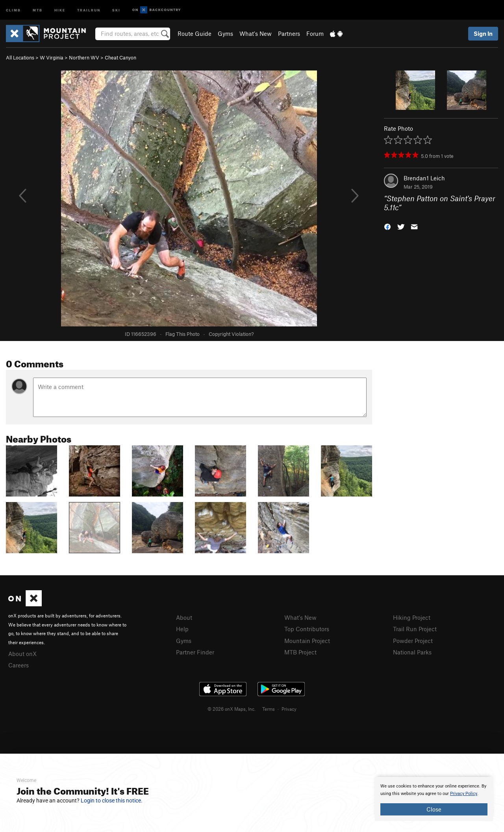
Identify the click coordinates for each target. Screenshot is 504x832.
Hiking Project (412, 617)
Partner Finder (195, 652)
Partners (289, 33)
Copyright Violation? (231, 334)
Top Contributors (307, 629)
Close (434, 809)
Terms (269, 709)
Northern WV (84, 57)
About (184, 617)
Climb (13, 10)
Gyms (225, 33)
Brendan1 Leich (424, 178)
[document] (434, 799)
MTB (38, 10)
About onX (22, 654)
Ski (116, 10)
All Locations (20, 57)
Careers (19, 665)
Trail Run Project (415, 629)
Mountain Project (307, 641)
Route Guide (195, 33)
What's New (256, 33)
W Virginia (52, 57)
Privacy (289, 709)
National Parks (412, 652)
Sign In (483, 33)
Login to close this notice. (112, 800)
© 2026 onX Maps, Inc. (232, 709)
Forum (315, 33)
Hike (60, 10)
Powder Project (413, 641)
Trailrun (89, 10)
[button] (387, 226)
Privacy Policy (464, 794)
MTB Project (300, 652)
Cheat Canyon (120, 57)
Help (182, 629)
